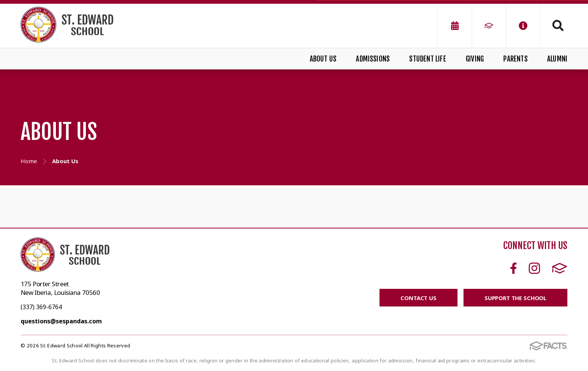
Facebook (514, 268)
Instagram (534, 268)
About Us (323, 59)
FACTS (560, 268)
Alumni (557, 59)
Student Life (427, 59)
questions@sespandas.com (61, 321)
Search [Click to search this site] (558, 26)
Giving (475, 59)
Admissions (373, 59)
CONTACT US (418, 298)
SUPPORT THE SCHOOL (515, 298)
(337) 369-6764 (41, 307)
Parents (515, 59)
